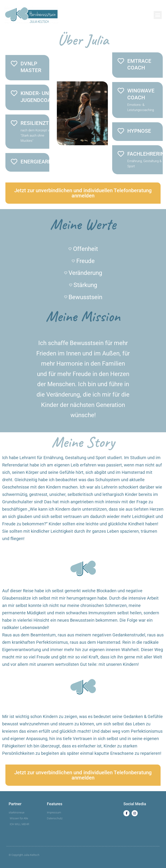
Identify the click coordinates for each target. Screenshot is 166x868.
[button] (158, 15)
